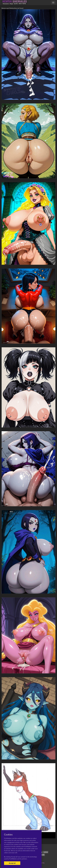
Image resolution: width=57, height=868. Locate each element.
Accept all (12, 863)
